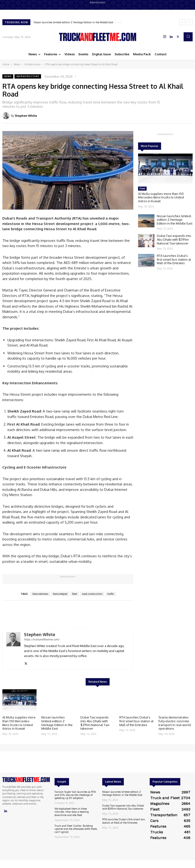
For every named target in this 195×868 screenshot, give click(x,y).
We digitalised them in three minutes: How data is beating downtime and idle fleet (72, 812)
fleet (75, 594)
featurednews (40, 594)
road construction (92, 594)
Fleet (142, 188)
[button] (188, 37)
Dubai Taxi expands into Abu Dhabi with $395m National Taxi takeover (174, 239)
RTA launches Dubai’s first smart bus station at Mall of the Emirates (174, 259)
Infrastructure (32, 64)
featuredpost (60, 594)
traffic (111, 594)
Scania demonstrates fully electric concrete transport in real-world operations (175, 723)
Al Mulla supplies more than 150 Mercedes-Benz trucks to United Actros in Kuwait (161, 197)
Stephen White (26, 116)
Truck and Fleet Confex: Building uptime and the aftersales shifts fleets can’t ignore (76, 829)
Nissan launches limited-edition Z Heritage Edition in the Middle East (74, 22)
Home (6, 64)
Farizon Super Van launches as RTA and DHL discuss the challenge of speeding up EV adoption (75, 795)
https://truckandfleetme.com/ (42, 639)
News (17, 64)
